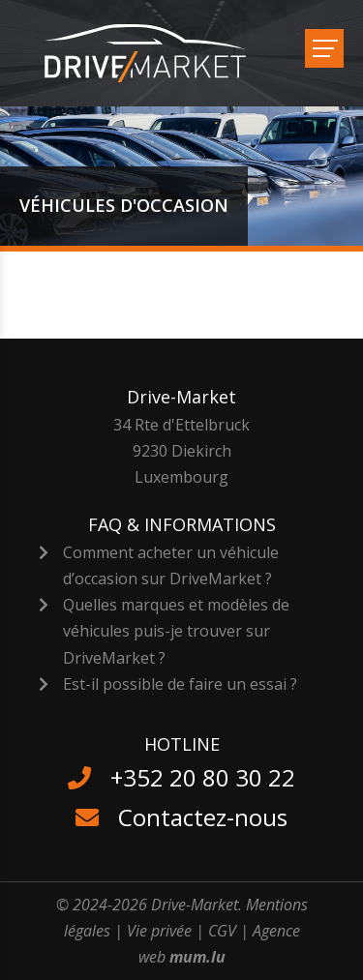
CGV (222, 931)
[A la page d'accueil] (157, 53)
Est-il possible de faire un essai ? (180, 684)
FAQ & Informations (182, 524)
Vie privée (159, 931)
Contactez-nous (203, 817)
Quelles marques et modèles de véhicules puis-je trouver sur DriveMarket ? (176, 631)
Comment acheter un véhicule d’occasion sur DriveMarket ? (171, 565)
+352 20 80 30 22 (203, 777)
